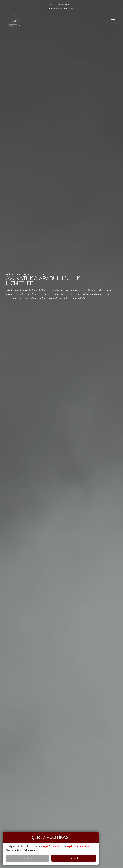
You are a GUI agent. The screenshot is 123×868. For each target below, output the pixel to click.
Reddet (74, 858)
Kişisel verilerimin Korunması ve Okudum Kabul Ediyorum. (48, 848)
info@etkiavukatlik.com (61, 9)
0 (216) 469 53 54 (60, 5)
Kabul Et (27, 858)
